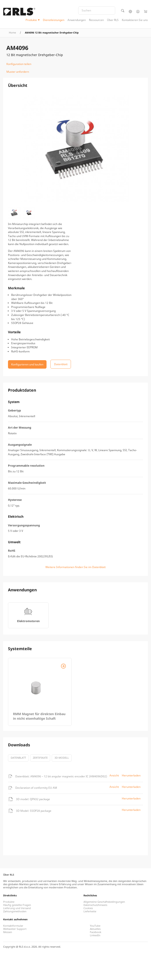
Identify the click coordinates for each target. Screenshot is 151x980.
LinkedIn (95, 935)
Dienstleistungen (54, 20)
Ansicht (114, 775)
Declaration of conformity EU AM (36, 788)
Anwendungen (77, 20)
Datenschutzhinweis (95, 905)
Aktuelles (95, 929)
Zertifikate (40, 758)
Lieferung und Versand (17, 908)
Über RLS (113, 20)
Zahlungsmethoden (15, 911)
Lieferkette (90, 911)
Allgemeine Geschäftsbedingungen (104, 902)
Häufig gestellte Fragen (17, 905)
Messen (8, 932)
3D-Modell (62, 758)
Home (12, 33)
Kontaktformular (13, 926)
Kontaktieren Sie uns (135, 20)
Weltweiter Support (15, 929)
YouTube (95, 926)
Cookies (88, 908)
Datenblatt (18, 758)
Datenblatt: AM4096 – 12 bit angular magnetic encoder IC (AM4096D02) (61, 776)
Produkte (31, 20)
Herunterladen (131, 775)
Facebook (96, 932)
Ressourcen (96, 20)
